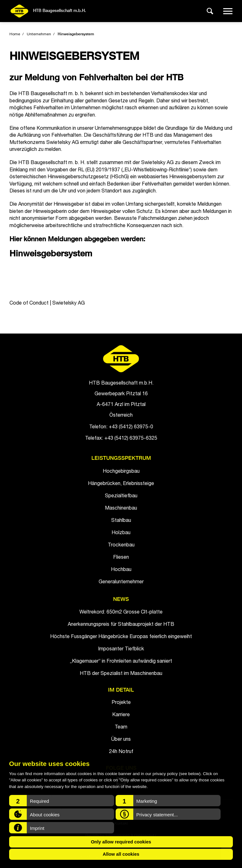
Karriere (121, 715)
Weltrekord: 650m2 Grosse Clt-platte (121, 613)
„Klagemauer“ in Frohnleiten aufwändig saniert (121, 662)
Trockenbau (121, 545)
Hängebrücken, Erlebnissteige (121, 484)
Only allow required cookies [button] (121, 842)
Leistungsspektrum (121, 458)
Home (15, 34)
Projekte (121, 703)
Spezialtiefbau (121, 496)
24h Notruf (121, 752)
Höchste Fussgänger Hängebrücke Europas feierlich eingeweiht (121, 637)
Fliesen (121, 558)
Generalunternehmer (121, 582)
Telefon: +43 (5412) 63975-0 (121, 427)
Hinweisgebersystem (76, 34)
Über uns (121, 740)
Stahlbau (121, 521)
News (121, 600)
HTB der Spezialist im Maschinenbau (121, 674)
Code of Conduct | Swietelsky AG (47, 304)
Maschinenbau (121, 509)
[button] (62, 801)
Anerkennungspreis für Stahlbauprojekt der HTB (121, 625)
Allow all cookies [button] (121, 854)
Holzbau (121, 533)
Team (121, 728)
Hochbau (121, 570)
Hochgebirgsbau (121, 472)
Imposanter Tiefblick (121, 649)
